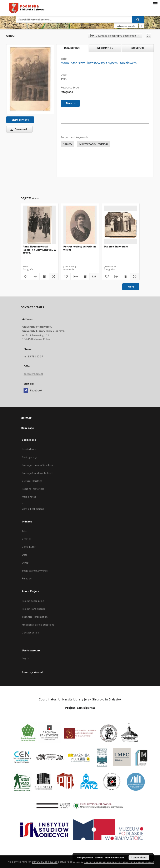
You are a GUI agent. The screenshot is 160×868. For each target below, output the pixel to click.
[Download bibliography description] (35, 276)
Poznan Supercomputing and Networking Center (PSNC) (119, 862)
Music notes (29, 497)
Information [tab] (105, 48)
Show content (20, 120)
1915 (64, 79)
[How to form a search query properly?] (141, 26)
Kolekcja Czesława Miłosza (38, 473)
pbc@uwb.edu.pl (33, 374)
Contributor (29, 547)
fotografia (67, 92)
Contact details (31, 633)
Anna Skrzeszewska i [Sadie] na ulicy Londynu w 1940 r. (39, 249)
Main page (27, 428)
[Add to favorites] (148, 36)
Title (24, 531)
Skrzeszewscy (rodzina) (94, 144)
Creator (26, 539)
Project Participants (33, 609)
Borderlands (29, 449)
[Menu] (155, 3)
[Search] (138, 19)
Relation (27, 578)
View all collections (33, 509)
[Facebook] (26, 391)
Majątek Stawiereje (116, 247)
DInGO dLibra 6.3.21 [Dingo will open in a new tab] (45, 862)
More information (114, 858)
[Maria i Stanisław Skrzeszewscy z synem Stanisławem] (30, 79)
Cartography (29, 457)
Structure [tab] (138, 48)
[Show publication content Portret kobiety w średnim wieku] (85, 276)
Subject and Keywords (35, 571)
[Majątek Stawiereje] (121, 225)
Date (25, 555)
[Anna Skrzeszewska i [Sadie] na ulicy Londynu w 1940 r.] (39, 225)
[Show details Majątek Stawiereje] (134, 276)
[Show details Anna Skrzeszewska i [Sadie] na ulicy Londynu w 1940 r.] (53, 276)
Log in (25, 658)
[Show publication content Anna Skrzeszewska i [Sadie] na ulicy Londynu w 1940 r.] (44, 276)
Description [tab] (72, 48)
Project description (33, 601)
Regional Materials (33, 489)
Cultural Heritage (32, 481)
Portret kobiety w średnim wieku (80, 248)
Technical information (35, 617)
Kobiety (67, 144)
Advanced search (126, 26)
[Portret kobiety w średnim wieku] (80, 225)
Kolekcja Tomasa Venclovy (37, 465)
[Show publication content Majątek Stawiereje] (125, 276)
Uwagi (26, 563)
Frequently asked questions (38, 625)
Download (18, 129)
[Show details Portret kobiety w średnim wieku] (94, 276)
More (131, 287)
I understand (139, 858)
